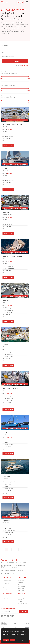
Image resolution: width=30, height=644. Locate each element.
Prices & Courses (7, 596)
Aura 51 (5, 433)
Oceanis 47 (6, 212)
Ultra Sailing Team (7, 584)
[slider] (1, 77)
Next (23, 550)
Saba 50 (5, 344)
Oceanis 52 (6, 300)
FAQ (19, 585)
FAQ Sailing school (7, 598)
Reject (12, 640)
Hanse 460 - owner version (12, 124)
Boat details (8, 145)
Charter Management (22, 603)
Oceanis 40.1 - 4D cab (10, 389)
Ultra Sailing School (7, 600)
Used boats (20, 601)
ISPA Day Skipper (7, 604)
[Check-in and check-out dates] (15, 57)
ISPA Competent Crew (8, 602)
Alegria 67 (6, 477)
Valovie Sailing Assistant (8, 590)
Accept (6, 640)
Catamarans (21, 583)
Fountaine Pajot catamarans (21, 599)
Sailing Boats (21, 581)
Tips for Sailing (21, 588)
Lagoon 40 (6, 521)
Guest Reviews (6, 586)
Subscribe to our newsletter (10, 608)
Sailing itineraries (22, 586)
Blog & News (21, 590)
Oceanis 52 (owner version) (12, 256)
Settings (19, 640)
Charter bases (6, 588)
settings (20, 636)
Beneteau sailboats (22, 596)
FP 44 (5, 168)
